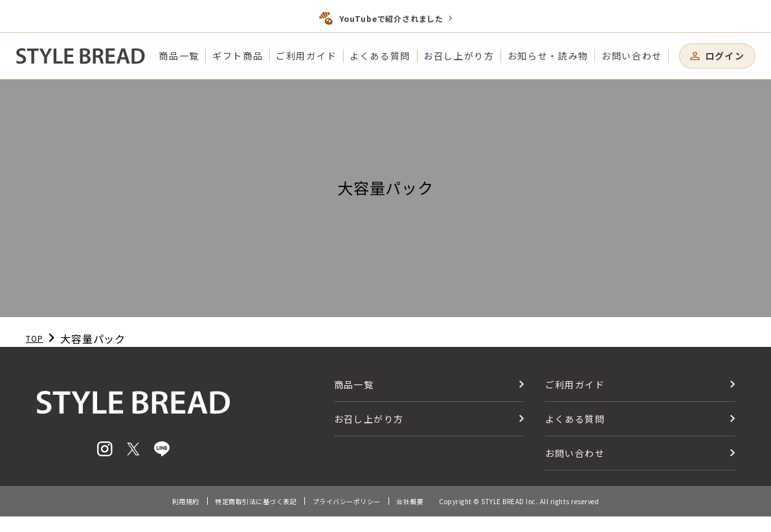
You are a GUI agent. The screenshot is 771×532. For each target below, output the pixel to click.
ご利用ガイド (306, 56)
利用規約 (186, 501)
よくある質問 (380, 56)
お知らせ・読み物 (548, 56)
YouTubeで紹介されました (391, 18)
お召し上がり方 (459, 56)
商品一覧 (179, 56)
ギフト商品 (238, 56)
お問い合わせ (632, 56)
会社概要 (410, 501)
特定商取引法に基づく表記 (256, 501)
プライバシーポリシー (347, 501)
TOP (34, 338)
